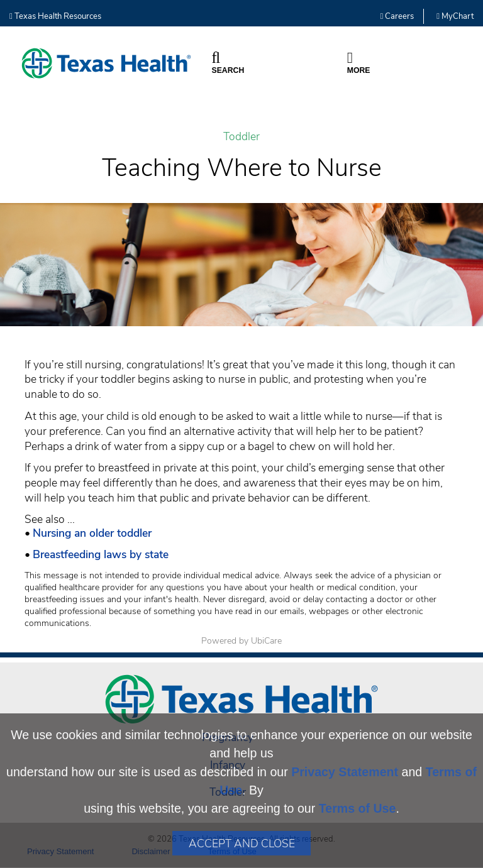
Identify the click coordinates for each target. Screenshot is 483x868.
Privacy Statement (345, 772)
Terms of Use (358, 808)
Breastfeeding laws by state (101, 554)
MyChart (455, 16)
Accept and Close (242, 843)
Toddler (241, 137)
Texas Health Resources (55, 16)
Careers (397, 16)
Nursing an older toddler (92, 533)
